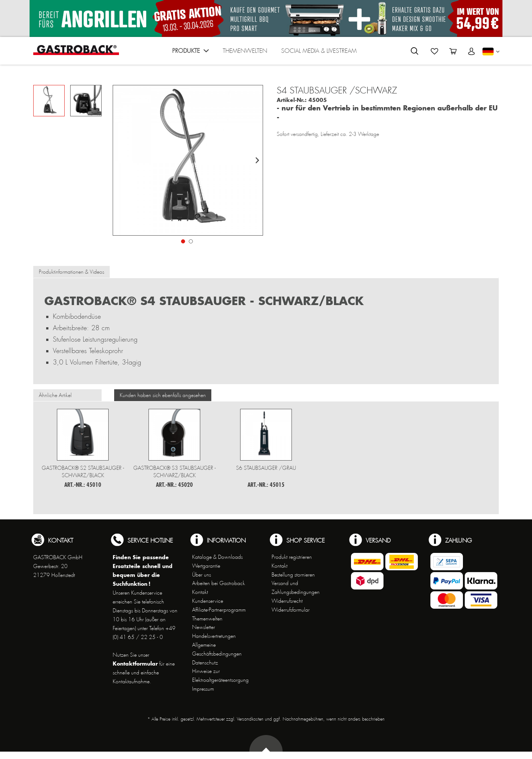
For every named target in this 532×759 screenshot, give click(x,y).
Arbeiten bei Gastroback (219, 583)
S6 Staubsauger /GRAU (266, 468)
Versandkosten (250, 719)
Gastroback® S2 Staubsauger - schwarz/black (83, 472)
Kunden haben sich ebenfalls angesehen (163, 395)
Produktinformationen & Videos (71, 272)
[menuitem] (190, 53)
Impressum (203, 689)
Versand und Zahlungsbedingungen (296, 588)
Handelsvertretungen (214, 636)
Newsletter (204, 627)
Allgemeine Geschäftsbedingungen (217, 649)
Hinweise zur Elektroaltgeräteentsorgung (220, 676)
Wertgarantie (206, 566)
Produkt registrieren (292, 557)
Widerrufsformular (291, 610)
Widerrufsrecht (287, 601)
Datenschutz (205, 663)
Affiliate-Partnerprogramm (219, 610)
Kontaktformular (135, 664)
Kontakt (200, 592)
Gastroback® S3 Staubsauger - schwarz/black (175, 472)
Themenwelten (207, 619)
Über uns (202, 575)
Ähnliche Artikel (55, 395)
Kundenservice (208, 601)
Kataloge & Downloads (217, 557)
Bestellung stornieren (293, 575)
